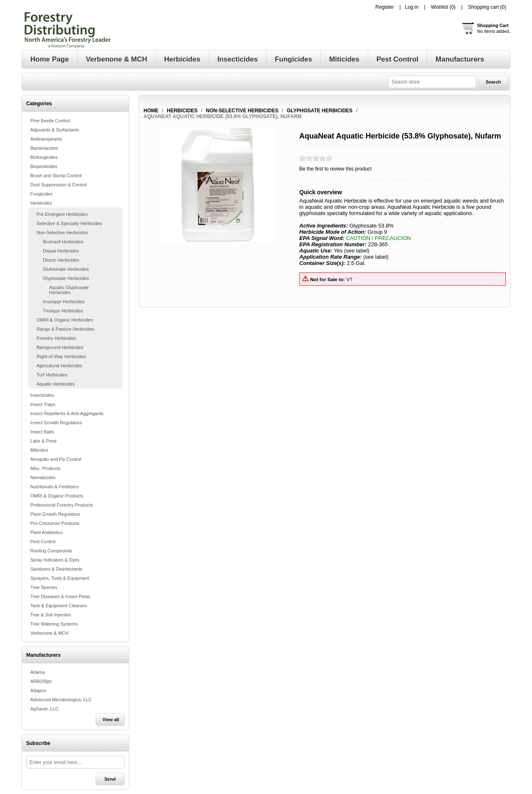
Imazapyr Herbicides (64, 302)
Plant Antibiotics (47, 532)
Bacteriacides (44, 148)
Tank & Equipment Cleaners (59, 606)
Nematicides (43, 477)
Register (385, 7)
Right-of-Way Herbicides (61, 356)
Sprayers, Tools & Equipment (60, 578)
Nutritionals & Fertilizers (54, 487)
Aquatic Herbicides (56, 384)
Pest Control (43, 542)
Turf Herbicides (52, 375)
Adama (38, 672)
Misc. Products (45, 468)
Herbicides (41, 203)
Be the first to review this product (335, 169)
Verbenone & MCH (49, 633)
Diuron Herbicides (61, 260)
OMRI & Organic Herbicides (65, 320)
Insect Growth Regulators (56, 423)
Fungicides (41, 194)
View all (111, 720)
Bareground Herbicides (60, 347)
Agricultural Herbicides (59, 366)
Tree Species (44, 587)
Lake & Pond (43, 441)
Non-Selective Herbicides (62, 233)
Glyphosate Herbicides (66, 278)
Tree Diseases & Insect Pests (60, 596)
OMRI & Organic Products (57, 496)
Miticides (39, 450)
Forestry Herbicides (56, 338)
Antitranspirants (46, 139)
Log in (412, 7)
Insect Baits (42, 432)
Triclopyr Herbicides (63, 311)
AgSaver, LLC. (45, 709)
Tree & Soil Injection (51, 615)
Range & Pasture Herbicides (65, 329)
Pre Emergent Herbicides (62, 214)
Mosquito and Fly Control (56, 459)
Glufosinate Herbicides (66, 269)
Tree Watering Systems (54, 624)
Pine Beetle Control (50, 121)
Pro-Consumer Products (55, 523)
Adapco (38, 690)
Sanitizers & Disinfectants (56, 569)
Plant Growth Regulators (55, 514)
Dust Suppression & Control (59, 185)
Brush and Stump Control (56, 176)
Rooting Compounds (51, 551)
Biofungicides (44, 157)
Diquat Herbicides (61, 251)
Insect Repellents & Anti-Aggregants (67, 413)
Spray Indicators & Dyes (55, 560)
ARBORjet (41, 681)
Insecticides (42, 395)
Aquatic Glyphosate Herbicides (69, 290)
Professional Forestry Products (62, 505)
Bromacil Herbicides (63, 242)
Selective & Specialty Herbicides (69, 223)
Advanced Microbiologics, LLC (61, 700)
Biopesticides (44, 166)
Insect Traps (43, 404)
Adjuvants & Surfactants (55, 130)
